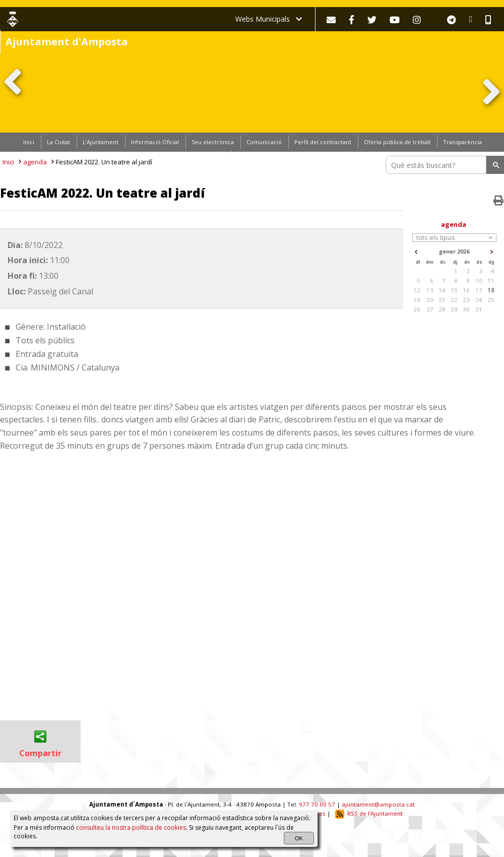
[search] (437, 165)
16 (466, 290)
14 (442, 290)
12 (417, 290)
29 (454, 309)
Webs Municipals (269, 19)
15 (454, 290)
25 (491, 300)
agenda (35, 162)
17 (479, 290)
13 (430, 290)
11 (491, 281)
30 (466, 309)
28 (442, 309)
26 (417, 309)
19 (417, 300)
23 (466, 300)
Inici (8, 162)
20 (430, 300)
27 (430, 309)
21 (442, 300)
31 (479, 309)
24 (479, 300)
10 (479, 281)
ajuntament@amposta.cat (378, 804)
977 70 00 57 (317, 804)
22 (454, 300)
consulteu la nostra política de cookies (131, 828)
